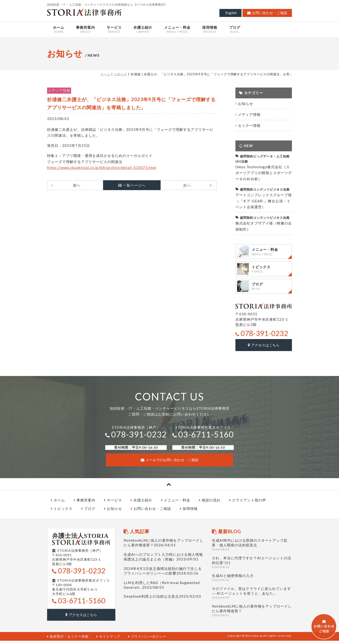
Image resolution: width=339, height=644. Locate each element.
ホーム (105, 74)
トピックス (62, 512)
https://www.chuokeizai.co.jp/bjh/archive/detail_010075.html (102, 168)
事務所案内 (85, 504)
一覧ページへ (134, 185)
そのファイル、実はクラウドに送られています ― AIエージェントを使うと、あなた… (252, 597)
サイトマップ (108, 639)
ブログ (88, 512)
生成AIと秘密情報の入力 (252, 582)
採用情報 (189, 512)
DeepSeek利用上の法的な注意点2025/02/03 (162, 600)
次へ (183, 185)
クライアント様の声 (248, 504)
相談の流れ (210, 504)
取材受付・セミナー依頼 (68, 639)
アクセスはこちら (264, 349)
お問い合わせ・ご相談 (267, 13)
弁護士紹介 (142, 504)
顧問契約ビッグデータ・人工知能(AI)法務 (262, 158)
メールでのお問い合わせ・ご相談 (170, 464)
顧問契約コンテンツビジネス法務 (262, 189)
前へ (81, 185)
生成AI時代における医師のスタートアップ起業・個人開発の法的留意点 (252, 549)
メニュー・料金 (176, 504)
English (231, 13)
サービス (113, 504)
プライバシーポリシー (147, 639)
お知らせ (121, 74)
